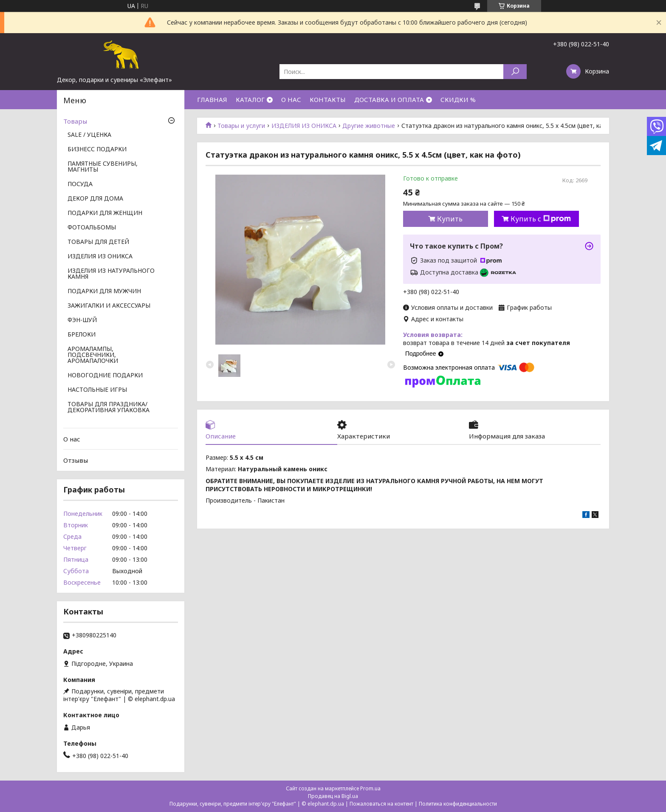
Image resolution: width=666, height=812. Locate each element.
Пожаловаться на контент (381, 804)
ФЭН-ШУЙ (82, 320)
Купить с (541, 219)
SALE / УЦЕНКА (89, 135)
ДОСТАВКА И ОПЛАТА (389, 99)
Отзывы (76, 460)
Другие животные (369, 126)
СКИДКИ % (458, 99)
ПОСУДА (80, 184)
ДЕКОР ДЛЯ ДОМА (95, 199)
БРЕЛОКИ (82, 335)
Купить (450, 219)
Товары (75, 121)
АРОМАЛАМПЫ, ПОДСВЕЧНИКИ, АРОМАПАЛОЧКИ (93, 355)
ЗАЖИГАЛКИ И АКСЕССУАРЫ (109, 306)
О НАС (291, 99)
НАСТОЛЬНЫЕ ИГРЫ (97, 390)
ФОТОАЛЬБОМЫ (92, 228)
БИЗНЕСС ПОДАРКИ (97, 150)
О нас (72, 439)
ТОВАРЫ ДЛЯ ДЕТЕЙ (98, 242)
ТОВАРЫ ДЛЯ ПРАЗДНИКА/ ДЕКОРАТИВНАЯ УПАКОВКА (109, 407)
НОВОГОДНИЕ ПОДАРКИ (105, 376)
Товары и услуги (241, 126)
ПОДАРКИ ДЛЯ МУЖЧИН (104, 291)
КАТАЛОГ (250, 99)
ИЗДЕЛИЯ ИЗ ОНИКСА (304, 126)
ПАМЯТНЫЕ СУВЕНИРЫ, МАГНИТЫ (103, 167)
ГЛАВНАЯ (212, 99)
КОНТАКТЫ (328, 99)
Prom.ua (370, 788)
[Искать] (515, 72)
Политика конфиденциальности (458, 804)
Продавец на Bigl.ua (333, 796)
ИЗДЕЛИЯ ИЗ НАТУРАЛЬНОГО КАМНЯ (111, 274)
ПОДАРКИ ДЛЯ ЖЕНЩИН (105, 213)
